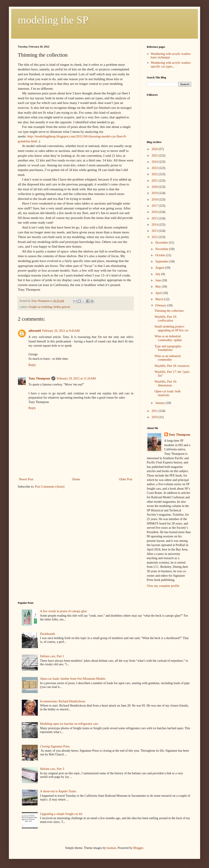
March (160, 299)
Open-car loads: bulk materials (168, 393)
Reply (32, 365)
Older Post (126, 479)
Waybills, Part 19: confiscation (166, 319)
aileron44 (35, 331)
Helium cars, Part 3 (52, 769)
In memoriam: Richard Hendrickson (63, 701)
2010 (155, 417)
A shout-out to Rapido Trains (58, 791)
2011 (155, 411)
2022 (155, 174)
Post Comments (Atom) (50, 487)
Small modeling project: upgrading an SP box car (171, 328)
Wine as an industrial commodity (168, 358)
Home (76, 479)
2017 (155, 206)
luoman (111, 848)
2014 (155, 225)
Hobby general (62, 307)
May (158, 287)
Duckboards (48, 634)
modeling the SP (53, 20)
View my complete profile (163, 586)
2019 (155, 193)
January (160, 403)
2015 (155, 218)
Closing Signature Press (55, 746)
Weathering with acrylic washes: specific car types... (171, 65)
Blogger (138, 848)
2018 (155, 200)
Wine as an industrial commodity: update (168, 338)
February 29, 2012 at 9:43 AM (61, 331)
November (162, 249)
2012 (155, 237)
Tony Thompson (39, 378)
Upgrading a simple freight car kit (61, 814)
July (158, 274)
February (161, 305)
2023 (155, 168)
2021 (155, 181)
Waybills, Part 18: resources (172, 366)
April (159, 293)
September (162, 261)
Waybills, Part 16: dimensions (166, 383)
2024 (155, 162)
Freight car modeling (40, 307)
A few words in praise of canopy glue (63, 611)
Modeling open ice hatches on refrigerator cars (69, 724)
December (162, 243)
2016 (155, 212)
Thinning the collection (169, 311)
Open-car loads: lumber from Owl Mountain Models (73, 679)
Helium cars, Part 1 (52, 656)
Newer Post (26, 479)
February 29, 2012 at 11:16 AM (76, 378)
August (160, 268)
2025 (155, 156)
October (161, 255)
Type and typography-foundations (168, 348)
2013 (155, 231)
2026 (155, 149)
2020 (155, 187)
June (158, 280)
